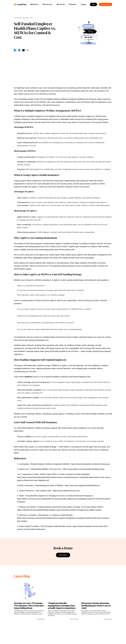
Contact (84, 5)
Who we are (61, 4)
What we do (34, 4)
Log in (93, 4)
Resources (73, 4)
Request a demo (106, 4)
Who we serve (47, 4)
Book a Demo (63, 555)
